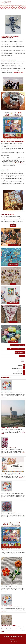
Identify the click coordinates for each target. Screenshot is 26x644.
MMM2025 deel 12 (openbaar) (9, 625)
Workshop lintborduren (7, 585)
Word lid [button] (22, 356)
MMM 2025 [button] (13, 284)
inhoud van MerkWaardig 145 (17, 163)
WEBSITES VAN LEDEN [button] (13, 265)
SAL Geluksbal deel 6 (7, 605)
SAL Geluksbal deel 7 (7, 492)
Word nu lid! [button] (13, 226)
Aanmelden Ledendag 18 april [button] (17, 345)
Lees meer (4, 397)
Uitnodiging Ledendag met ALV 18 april (11, 473)
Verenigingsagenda (18, 72)
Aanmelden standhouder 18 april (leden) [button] (16, 349)
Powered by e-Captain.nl (13, 642)
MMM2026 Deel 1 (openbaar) (8, 512)
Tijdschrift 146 (5, 549)
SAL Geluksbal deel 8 (7, 391)
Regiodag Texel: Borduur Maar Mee (10, 428)
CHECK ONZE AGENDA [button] (13, 245)
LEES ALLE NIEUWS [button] (13, 342)
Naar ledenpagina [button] (20, 352)
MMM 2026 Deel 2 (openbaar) (9, 448)
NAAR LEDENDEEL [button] (13, 322)
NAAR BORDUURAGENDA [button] (13, 303)
